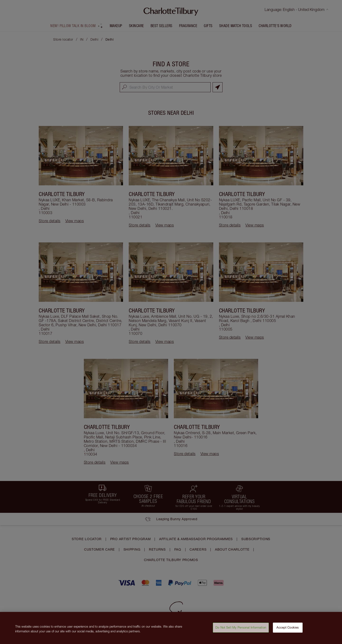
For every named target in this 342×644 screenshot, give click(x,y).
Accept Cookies (288, 630)
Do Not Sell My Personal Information (241, 630)
